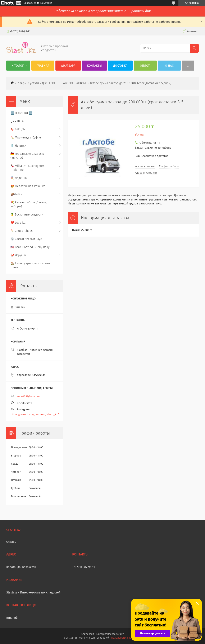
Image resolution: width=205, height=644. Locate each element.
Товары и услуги (28, 83)
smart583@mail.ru (28, 396)
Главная (43, 66)
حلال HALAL (18, 121)
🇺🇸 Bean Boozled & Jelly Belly (30, 247)
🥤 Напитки (18, 146)
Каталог (18, 66)
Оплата (145, 66)
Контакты (94, 66)
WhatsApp (68, 66)
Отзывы (11, 542)
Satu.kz (120, 634)
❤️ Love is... (18, 223)
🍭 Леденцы (19, 178)
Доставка (120, 66)
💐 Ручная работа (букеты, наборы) (29, 204)
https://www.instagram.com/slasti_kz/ (35, 414)
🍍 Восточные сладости (27, 215)
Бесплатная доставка (155, 156)
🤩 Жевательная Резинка (28, 186)
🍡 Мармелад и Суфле (26, 138)
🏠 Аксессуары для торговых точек (30, 265)
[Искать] (194, 48)
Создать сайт (31, 3)
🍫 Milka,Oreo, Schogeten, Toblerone (28, 168)
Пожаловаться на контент (126, 638)
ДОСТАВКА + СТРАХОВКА (58, 83)
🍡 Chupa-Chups (22, 231)
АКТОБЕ (81, 83)
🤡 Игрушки (19, 255)
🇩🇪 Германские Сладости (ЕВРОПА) (28, 156)
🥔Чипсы (17, 194)
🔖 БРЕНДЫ (18, 129)
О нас (169, 66)
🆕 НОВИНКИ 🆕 (21, 113)
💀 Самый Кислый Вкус (26, 239)
